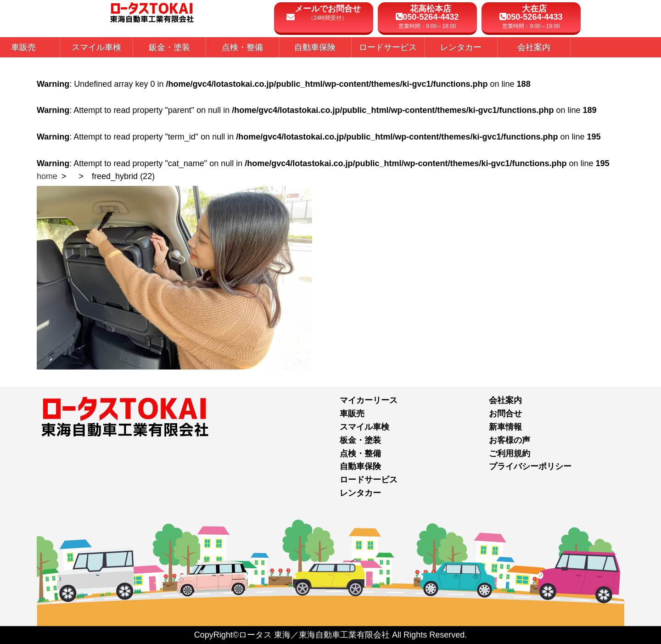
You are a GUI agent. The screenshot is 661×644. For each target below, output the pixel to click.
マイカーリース (369, 400)
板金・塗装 (360, 440)
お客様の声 (510, 440)
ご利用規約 (510, 454)
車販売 (352, 414)
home (47, 176)
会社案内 (505, 400)
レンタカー (360, 493)
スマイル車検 (364, 427)
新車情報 (505, 427)
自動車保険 (360, 466)
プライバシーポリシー (530, 466)
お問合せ (505, 414)
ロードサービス (369, 480)
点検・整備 (360, 454)
